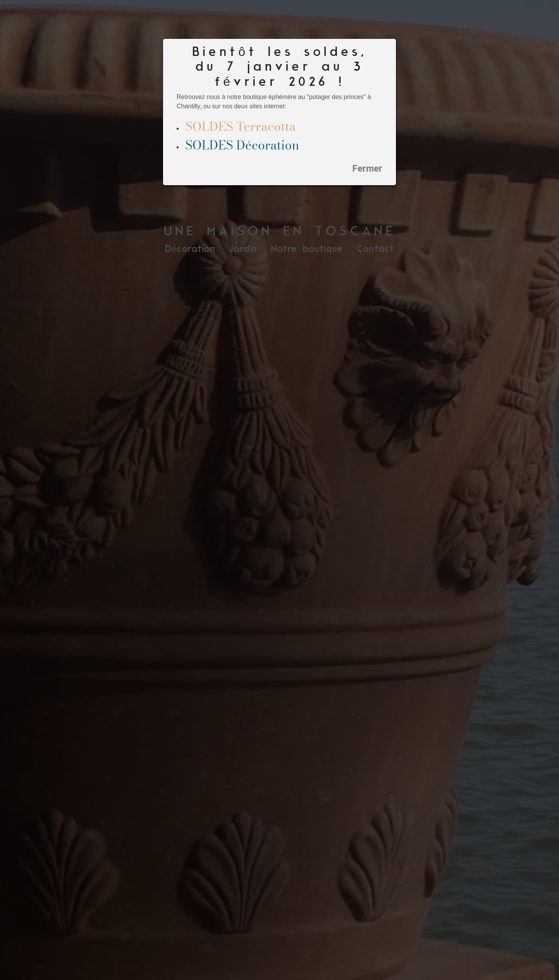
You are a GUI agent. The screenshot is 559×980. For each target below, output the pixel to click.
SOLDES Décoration (242, 145)
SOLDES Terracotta (240, 126)
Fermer (367, 169)
